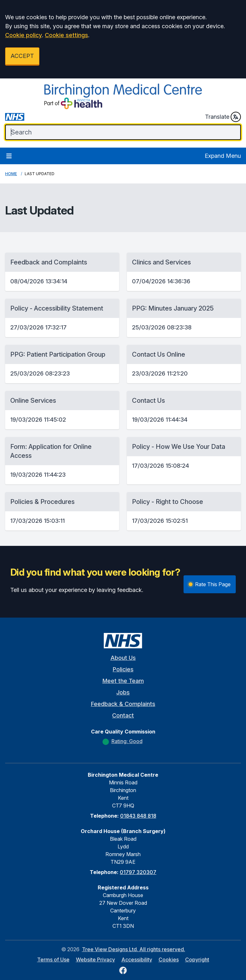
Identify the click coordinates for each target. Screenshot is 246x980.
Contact (123, 715)
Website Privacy (95, 960)
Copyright (197, 960)
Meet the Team (123, 681)
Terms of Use (53, 960)
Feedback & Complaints (123, 704)
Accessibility (137, 960)
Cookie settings (66, 35)
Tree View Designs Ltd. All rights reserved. (134, 949)
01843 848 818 (138, 816)
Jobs (123, 692)
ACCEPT (22, 56)
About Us (123, 658)
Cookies (169, 960)
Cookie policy (24, 35)
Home (11, 174)
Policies (123, 669)
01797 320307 (138, 872)
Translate (223, 117)
